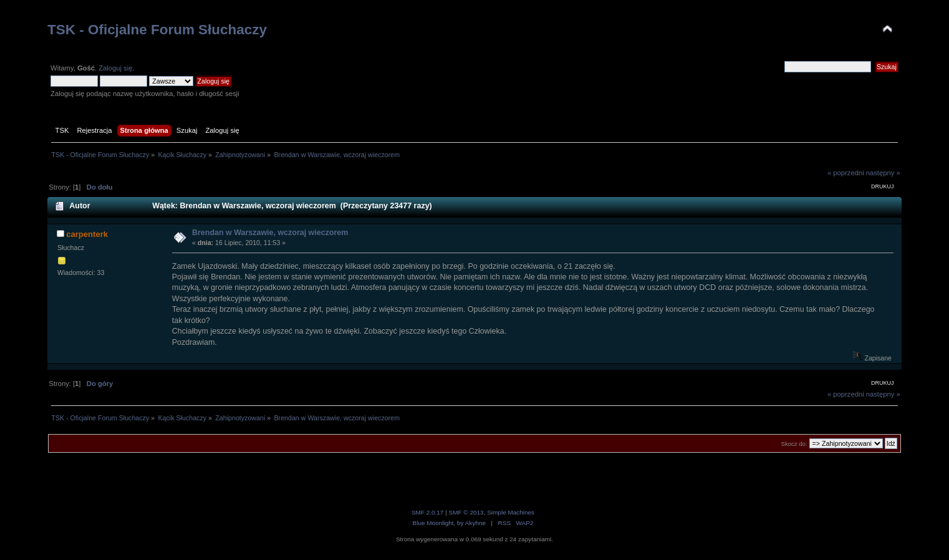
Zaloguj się (115, 68)
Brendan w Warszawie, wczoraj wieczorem (270, 233)
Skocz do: (794, 444)
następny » (883, 173)
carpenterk (87, 234)
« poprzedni (846, 173)
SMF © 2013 (466, 512)
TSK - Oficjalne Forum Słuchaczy (157, 30)
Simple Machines (511, 512)
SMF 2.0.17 (428, 512)
